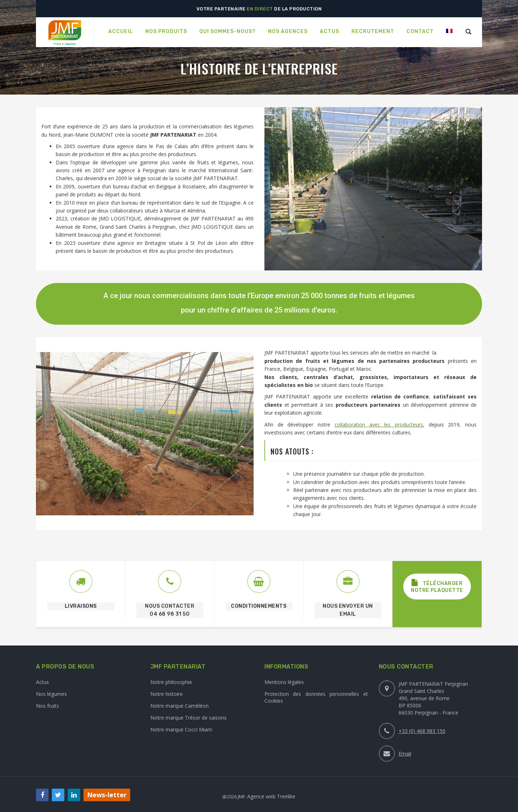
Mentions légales (284, 682)
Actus (42, 682)
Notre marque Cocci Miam (181, 729)
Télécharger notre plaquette (437, 586)
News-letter (107, 795)
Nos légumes (51, 694)
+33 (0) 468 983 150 (422, 731)
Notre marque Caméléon (180, 706)
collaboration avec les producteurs (379, 425)
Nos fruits (47, 706)
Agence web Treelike (271, 796)
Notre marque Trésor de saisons (188, 718)
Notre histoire (167, 694)
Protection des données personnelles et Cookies (316, 697)
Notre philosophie (171, 682)
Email (405, 754)
